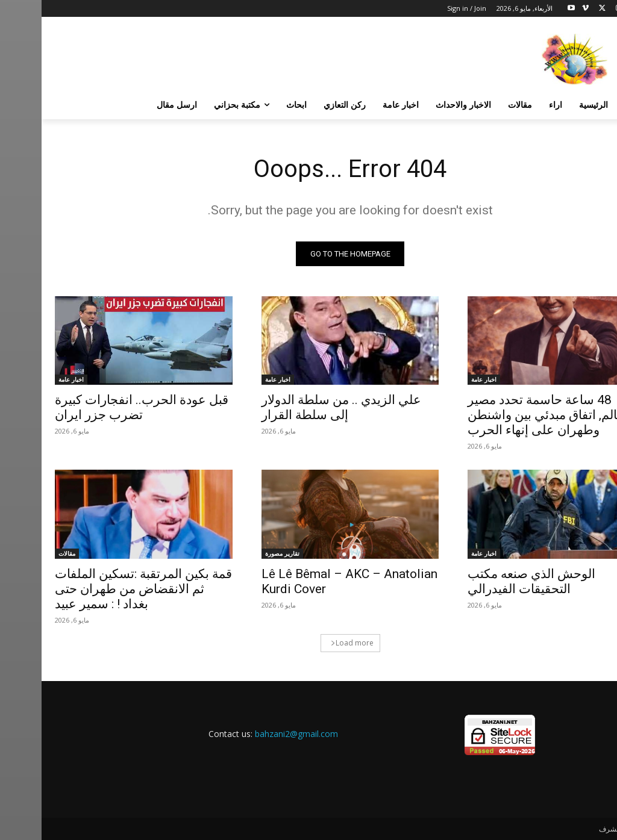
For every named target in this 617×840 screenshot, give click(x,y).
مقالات (25, 553)
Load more (311, 643)
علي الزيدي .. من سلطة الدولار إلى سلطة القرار (300, 407)
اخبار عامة (442, 379)
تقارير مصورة (241, 553)
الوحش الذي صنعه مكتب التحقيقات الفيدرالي (490, 581)
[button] (589, 105)
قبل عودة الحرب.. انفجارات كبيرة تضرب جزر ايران (100, 407)
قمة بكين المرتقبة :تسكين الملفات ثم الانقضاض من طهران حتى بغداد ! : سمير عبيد (102, 589)
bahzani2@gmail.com (255, 734)
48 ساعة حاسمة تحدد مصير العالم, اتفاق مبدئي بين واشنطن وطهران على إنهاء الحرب (507, 415)
